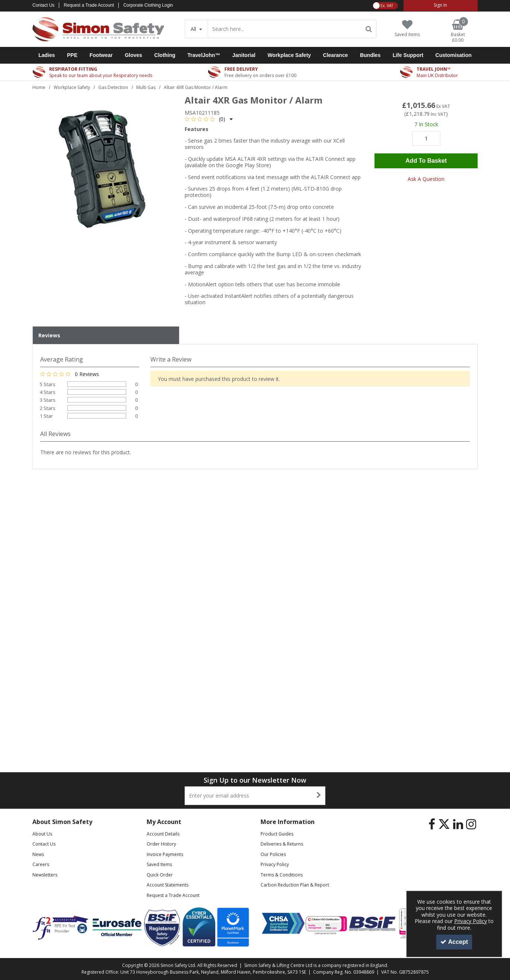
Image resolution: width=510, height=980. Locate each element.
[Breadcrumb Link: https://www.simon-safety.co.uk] (39, 87)
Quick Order (160, 875)
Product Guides (277, 834)
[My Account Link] (441, 6)
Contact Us (43, 5)
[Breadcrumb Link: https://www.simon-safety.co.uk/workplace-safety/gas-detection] (113, 87)
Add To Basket (426, 161)
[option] (103, 167)
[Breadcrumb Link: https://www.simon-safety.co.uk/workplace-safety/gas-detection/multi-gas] (146, 87)
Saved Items (159, 864)
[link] (432, 824)
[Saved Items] (407, 28)
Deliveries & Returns (282, 844)
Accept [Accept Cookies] (454, 942)
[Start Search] (369, 29)
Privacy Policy (275, 864)
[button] (209, 119)
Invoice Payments (165, 854)
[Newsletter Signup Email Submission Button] (319, 796)
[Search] (285, 29)
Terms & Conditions (282, 875)
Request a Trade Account (89, 5)
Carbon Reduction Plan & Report (295, 885)
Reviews (49, 335)
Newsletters (45, 875)
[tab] (106, 335)
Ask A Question (426, 179)
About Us (42, 834)
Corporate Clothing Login (148, 5)
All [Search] (194, 29)
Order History (161, 844)
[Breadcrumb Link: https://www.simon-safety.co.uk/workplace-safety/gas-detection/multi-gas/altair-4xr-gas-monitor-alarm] (196, 87)
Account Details (163, 834)
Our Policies (273, 854)
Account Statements (168, 885)
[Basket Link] (458, 31)
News (38, 854)
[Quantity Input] (426, 139)
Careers (41, 864)
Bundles (370, 55)
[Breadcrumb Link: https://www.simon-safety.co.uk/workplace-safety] (72, 87)
